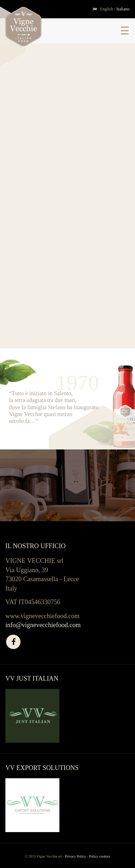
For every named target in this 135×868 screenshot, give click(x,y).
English (106, 9)
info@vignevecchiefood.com (43, 625)
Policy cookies (100, 856)
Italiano (123, 9)
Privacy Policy (75, 856)
